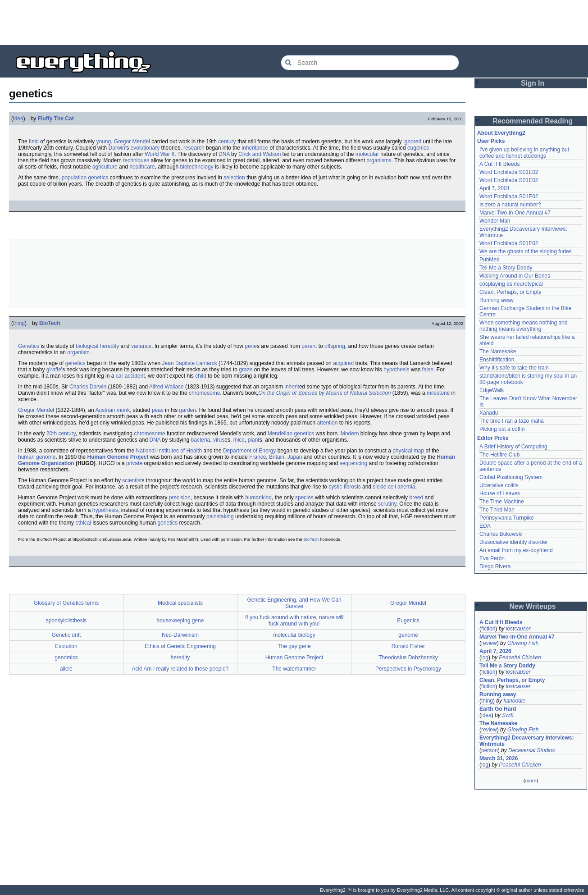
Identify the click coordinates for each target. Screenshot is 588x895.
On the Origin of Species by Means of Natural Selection (324, 393)
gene (251, 346)
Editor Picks (493, 438)
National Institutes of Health (169, 451)
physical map (408, 451)
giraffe (54, 370)
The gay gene (294, 646)
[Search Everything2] (370, 63)
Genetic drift (66, 635)
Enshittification (497, 360)
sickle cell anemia (394, 487)
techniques (136, 160)
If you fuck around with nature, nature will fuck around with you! (294, 621)
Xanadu (489, 413)
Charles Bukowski (501, 534)
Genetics (29, 346)
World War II (160, 154)
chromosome (204, 393)
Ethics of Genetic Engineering (180, 646)
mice (239, 440)
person (490, 750)
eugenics (418, 148)
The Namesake (498, 352)
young (103, 142)
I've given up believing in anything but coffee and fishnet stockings (524, 153)
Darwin (117, 148)
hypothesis (396, 370)
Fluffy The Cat (56, 119)
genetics (75, 363)
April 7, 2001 (495, 188)
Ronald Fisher (408, 646)
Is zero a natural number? (510, 205)
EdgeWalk (492, 390)
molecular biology (294, 635)
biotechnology (197, 167)
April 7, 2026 (495, 651)
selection (234, 178)
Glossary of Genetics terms (66, 603)
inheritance (255, 148)
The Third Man (497, 510)
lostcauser (518, 629)
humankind (258, 498)
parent (309, 346)
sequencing (353, 463)
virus (219, 440)
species (304, 498)
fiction (488, 629)
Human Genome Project (118, 457)
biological (87, 346)
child (201, 376)
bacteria (201, 440)
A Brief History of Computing (513, 447)
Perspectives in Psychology (408, 669)
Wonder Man (495, 221)
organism (78, 352)
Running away (497, 300)
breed (416, 498)
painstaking (220, 516)
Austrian (105, 410)
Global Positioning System (511, 477)
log (485, 658)
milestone (438, 393)
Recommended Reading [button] (533, 121)
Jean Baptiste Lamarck (190, 363)
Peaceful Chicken (520, 658)
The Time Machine (502, 502)
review (489, 643)
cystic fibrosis (344, 487)
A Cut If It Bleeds (499, 164)
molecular (367, 154)
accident (135, 376)
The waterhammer (294, 669)
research (194, 148)
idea (18, 119)
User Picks (491, 141)
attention (327, 423)
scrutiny (387, 504)
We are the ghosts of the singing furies (526, 251)
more (531, 781)
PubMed (490, 260)
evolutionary (145, 148)
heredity (109, 346)
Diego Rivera (495, 566)
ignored (412, 142)
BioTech (50, 323)
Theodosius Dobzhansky (408, 658)
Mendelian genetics (291, 434)
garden (188, 410)
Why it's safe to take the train (514, 368)
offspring (335, 346)
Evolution (66, 646)
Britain (277, 457)
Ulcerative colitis (499, 485)
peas (158, 410)
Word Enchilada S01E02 (509, 172)
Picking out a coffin (502, 429)
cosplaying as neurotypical (511, 284)
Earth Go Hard (498, 709)
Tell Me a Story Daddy (506, 268)
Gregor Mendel (132, 142)
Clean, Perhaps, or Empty (510, 292)
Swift (508, 715)
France (258, 457)
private (134, 463)
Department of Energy (249, 451)
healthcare (142, 167)
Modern (350, 434)
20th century (61, 434)
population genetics (85, 178)
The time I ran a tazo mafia (512, 421)
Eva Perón (492, 558)
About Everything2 (501, 133)
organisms (379, 160)
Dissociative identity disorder (514, 542)
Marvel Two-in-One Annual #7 (515, 213)
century (227, 142)
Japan (295, 457)
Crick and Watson (260, 154)
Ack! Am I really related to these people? (180, 669)
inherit (292, 387)
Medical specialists (180, 603)
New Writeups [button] (533, 606)
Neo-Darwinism (180, 635)
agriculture (105, 167)
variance (141, 346)
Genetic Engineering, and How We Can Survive (294, 603)
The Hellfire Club (499, 455)
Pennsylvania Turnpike (507, 518)
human (26, 457)
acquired (343, 363)
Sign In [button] (533, 83)
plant (254, 440)
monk (123, 410)
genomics (66, 658)
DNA (224, 154)
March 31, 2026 (499, 758)
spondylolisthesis (66, 621)
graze (246, 370)
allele (66, 669)
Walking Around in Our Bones (515, 276)
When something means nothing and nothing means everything (523, 326)
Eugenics (408, 621)
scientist (132, 480)
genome (46, 457)
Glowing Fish (523, 643)
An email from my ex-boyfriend (516, 550)
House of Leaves (500, 493)
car (120, 376)
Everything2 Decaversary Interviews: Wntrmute (526, 741)
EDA (485, 526)
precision (180, 498)
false (428, 370)
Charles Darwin (88, 387)
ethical (83, 523)
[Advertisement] (294, 23)
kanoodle (514, 701)
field (34, 142)
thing (19, 323)
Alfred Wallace (166, 387)
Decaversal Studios (531, 750)
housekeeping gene (180, 621)
